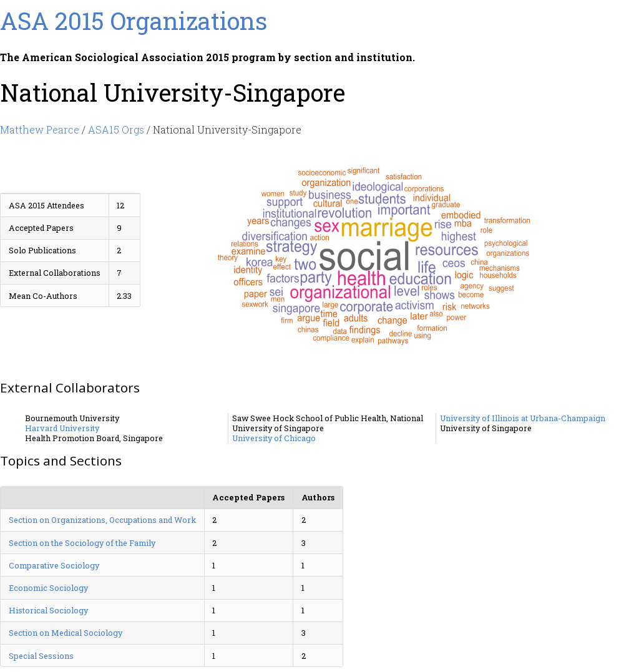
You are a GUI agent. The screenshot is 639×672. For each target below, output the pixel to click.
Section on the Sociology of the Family (82, 543)
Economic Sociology (48, 588)
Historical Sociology (48, 610)
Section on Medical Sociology (66, 633)
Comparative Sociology (54, 565)
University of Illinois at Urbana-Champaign (523, 418)
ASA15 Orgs (116, 129)
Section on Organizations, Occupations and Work (102, 520)
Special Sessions (41, 656)
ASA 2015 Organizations (134, 21)
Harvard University (62, 428)
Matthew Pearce (40, 129)
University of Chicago (274, 438)
